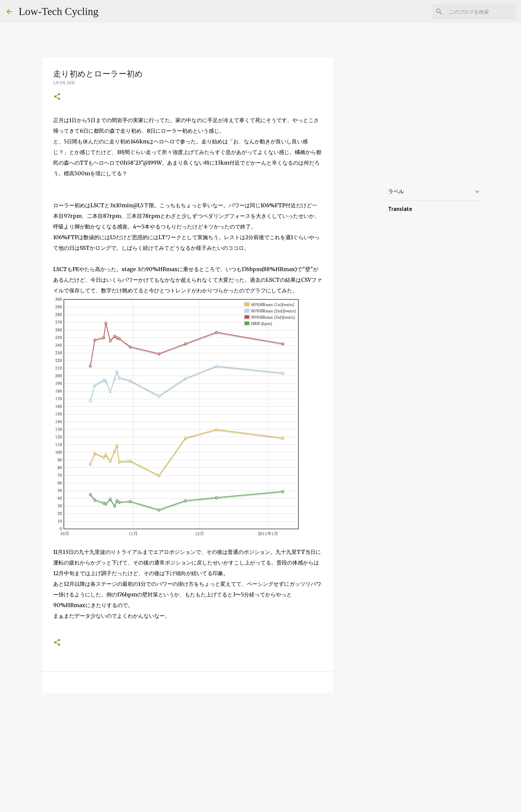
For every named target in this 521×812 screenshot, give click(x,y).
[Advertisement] (188, 749)
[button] (57, 97)
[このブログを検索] (481, 12)
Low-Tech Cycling (58, 11)
